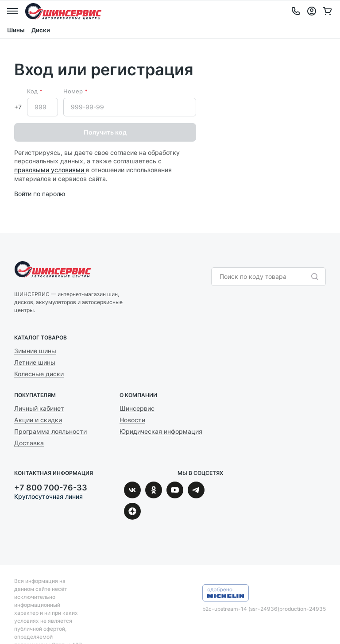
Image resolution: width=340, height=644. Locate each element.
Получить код (105, 132)
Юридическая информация (161, 431)
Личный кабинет (39, 408)
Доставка (29, 443)
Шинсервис (63, 11)
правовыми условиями (50, 170)
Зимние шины (35, 351)
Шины (16, 30)
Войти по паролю (40, 194)
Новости (132, 420)
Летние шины (35, 362)
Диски (41, 30)
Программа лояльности (50, 431)
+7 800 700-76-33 (51, 488)
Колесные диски (39, 374)
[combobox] (264, 277)
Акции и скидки (38, 420)
